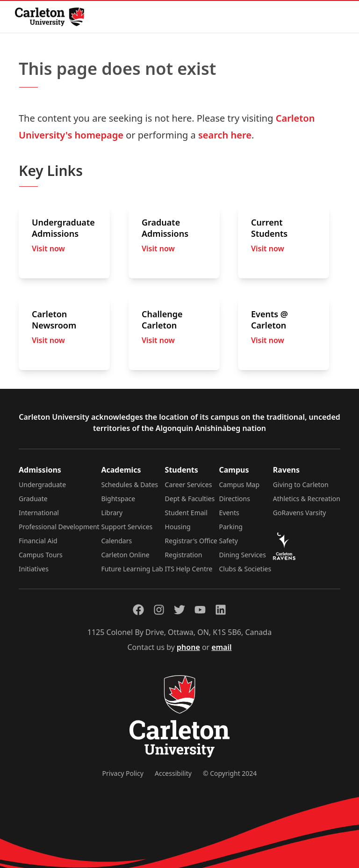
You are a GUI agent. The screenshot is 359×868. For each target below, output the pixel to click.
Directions (235, 499)
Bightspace (118, 499)
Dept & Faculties (190, 499)
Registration (184, 555)
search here (225, 135)
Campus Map (240, 485)
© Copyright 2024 (230, 773)
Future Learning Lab (132, 569)
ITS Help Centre (189, 569)
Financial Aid (38, 541)
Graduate (33, 499)
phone (188, 647)
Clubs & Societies (245, 569)
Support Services (127, 527)
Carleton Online (125, 555)
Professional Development (59, 527)
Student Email (186, 513)
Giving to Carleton (301, 485)
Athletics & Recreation (307, 499)
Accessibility (173, 773)
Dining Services (243, 555)
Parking (231, 527)
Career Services (189, 485)
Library (112, 513)
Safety (229, 541)
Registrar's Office (191, 541)
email (221, 647)
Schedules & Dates (129, 485)
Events (229, 513)
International (39, 513)
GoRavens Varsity (300, 513)
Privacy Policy (123, 773)
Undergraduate (42, 485)
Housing (178, 527)
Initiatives (34, 569)
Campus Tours (41, 555)
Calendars (116, 541)
